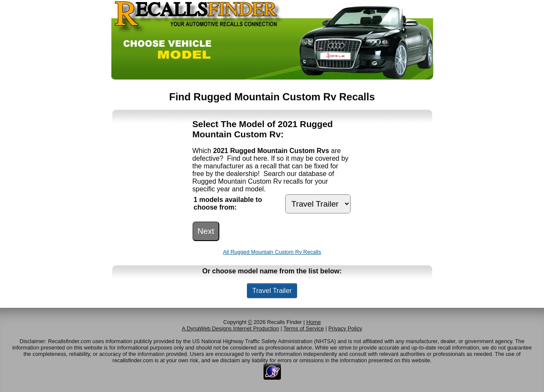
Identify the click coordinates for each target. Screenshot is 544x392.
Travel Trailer (272, 291)
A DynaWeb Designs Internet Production (231, 328)
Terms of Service (304, 328)
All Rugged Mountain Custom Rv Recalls (272, 252)
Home (314, 322)
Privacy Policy (346, 328)
